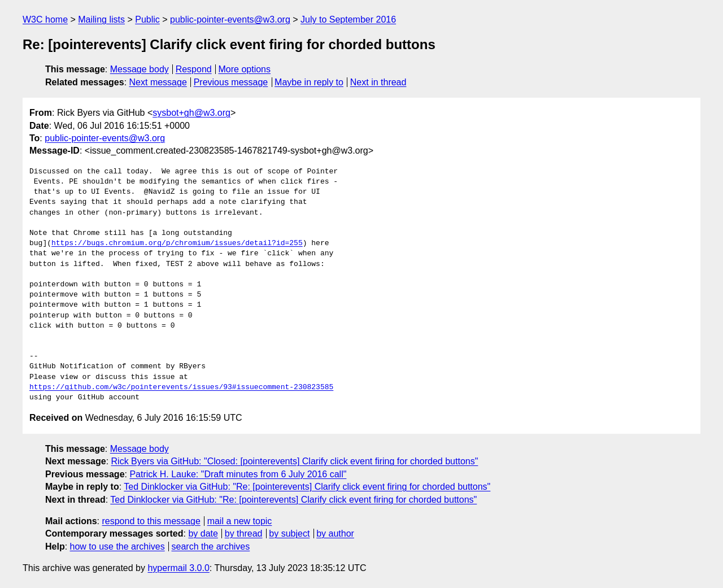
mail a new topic (240, 521)
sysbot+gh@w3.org (191, 113)
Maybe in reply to (309, 82)
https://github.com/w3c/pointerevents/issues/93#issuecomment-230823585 (181, 387)
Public (147, 19)
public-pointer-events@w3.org (230, 19)
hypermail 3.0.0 (178, 568)
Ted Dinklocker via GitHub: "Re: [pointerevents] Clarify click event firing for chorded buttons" (307, 487)
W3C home (45, 19)
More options (245, 69)
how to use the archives (117, 546)
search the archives (211, 546)
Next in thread (378, 82)
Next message (158, 82)
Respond (194, 69)
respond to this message (151, 521)
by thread (244, 533)
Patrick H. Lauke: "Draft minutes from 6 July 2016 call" (238, 474)
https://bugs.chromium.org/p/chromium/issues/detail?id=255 (177, 243)
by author (335, 533)
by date (203, 533)
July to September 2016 (348, 19)
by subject (289, 533)
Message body (140, 69)
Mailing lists (101, 19)
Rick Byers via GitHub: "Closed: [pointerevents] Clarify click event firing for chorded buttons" (295, 461)
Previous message (231, 82)
